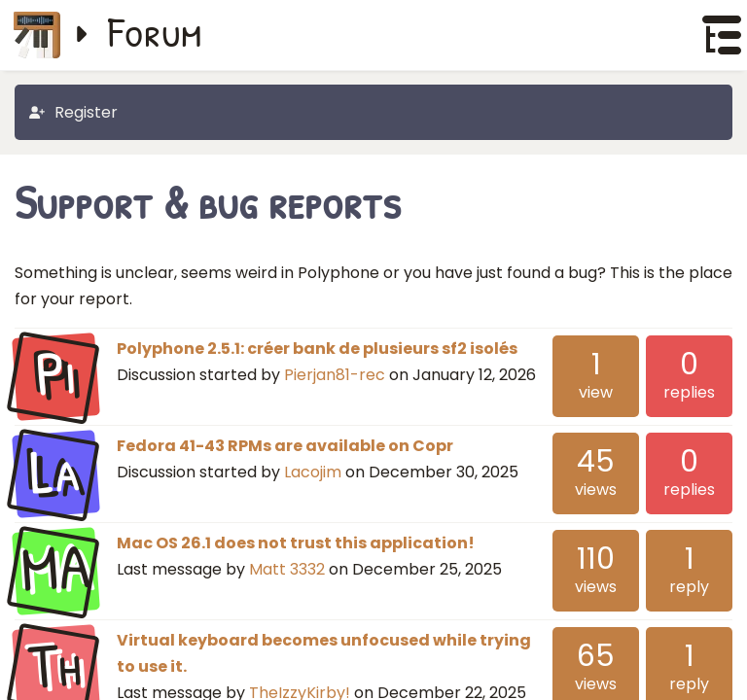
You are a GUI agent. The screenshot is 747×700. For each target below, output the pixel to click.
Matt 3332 (287, 569)
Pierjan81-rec (335, 375)
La (56, 472)
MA (56, 569)
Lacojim (313, 472)
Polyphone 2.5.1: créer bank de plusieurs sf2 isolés (317, 349)
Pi (56, 374)
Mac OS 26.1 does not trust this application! (296, 543)
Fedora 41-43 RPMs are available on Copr (285, 446)
